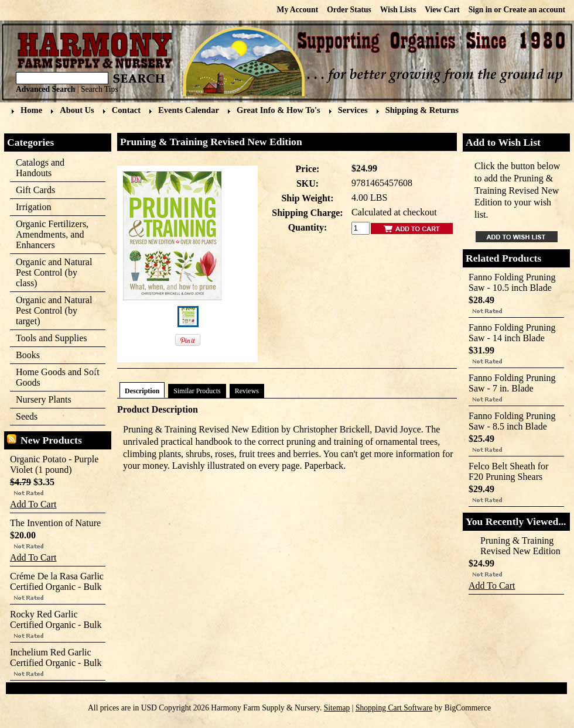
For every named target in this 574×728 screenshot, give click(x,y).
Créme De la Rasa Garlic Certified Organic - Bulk (57, 581)
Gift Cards (35, 190)
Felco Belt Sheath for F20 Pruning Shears (508, 471)
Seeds (54, 417)
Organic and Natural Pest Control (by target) (54, 310)
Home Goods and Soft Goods (55, 377)
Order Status (349, 10)
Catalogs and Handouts (40, 168)
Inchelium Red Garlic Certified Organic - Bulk (56, 657)
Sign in (480, 10)
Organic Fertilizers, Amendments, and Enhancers (54, 234)
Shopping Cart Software (394, 708)
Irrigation (54, 207)
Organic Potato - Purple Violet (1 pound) (54, 464)
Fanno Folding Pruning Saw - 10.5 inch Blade (512, 282)
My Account (298, 10)
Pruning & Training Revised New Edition (520, 546)
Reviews (247, 391)
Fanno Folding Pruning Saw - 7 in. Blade (512, 383)
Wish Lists (398, 10)
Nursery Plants (44, 399)
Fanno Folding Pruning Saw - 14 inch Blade (512, 333)
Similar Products (197, 391)
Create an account (534, 10)
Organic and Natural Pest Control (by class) (54, 272)
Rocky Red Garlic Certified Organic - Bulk (56, 619)
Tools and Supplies (54, 339)
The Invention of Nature (55, 523)
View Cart (442, 10)
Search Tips (100, 89)
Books (54, 356)
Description (142, 391)
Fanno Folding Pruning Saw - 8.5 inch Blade (512, 421)
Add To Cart (33, 504)
